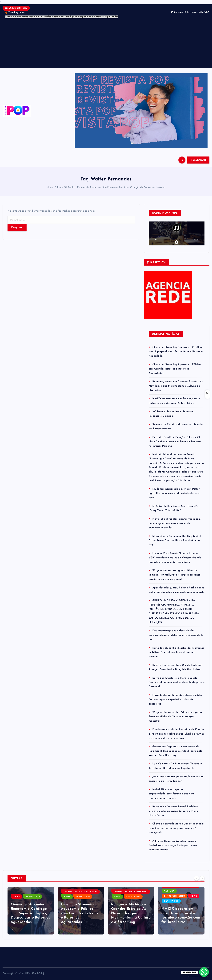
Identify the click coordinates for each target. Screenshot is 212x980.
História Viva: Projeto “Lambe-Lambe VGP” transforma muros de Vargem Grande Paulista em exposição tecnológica (175, 558)
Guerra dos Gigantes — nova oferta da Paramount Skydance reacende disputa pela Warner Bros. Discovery (176, 751)
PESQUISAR (198, 160)
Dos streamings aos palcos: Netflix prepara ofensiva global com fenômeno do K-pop (176, 635)
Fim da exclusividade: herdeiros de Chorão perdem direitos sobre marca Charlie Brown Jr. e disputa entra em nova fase (177, 734)
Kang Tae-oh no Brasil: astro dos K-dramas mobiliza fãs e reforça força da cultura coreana (176, 652)
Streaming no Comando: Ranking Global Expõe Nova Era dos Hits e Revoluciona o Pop (175, 541)
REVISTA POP (33, 897)
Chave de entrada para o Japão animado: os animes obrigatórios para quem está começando (176, 828)
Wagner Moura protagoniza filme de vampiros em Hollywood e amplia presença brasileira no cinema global (175, 575)
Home (50, 188)
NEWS (17, 897)
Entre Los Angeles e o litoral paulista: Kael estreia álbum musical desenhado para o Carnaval (177, 682)
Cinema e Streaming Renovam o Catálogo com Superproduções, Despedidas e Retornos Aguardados (176, 352)
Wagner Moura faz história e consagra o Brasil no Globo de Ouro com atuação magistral (175, 717)
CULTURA (169, 891)
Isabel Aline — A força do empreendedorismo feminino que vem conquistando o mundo (171, 794)
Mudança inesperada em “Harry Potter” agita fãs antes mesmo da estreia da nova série (175, 493)
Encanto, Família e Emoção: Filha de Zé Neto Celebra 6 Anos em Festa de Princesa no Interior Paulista (175, 442)
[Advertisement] (106, 43)
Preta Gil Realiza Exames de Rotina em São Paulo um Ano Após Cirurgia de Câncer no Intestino (111, 188)
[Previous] (196, 878)
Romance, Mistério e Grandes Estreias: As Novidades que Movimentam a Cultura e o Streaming (176, 386)
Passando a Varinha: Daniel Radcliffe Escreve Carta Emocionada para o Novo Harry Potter (173, 811)
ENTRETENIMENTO (175, 896)
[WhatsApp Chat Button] (204, 972)
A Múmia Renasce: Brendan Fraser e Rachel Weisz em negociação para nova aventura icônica (173, 845)
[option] (31, 911)
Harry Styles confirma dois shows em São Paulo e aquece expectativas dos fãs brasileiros (175, 699)
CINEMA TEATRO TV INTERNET (80, 892)
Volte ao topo (198, 974)
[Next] (202, 878)
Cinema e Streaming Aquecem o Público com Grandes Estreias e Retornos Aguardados (175, 369)
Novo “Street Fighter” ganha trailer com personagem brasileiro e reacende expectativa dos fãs (175, 523)
